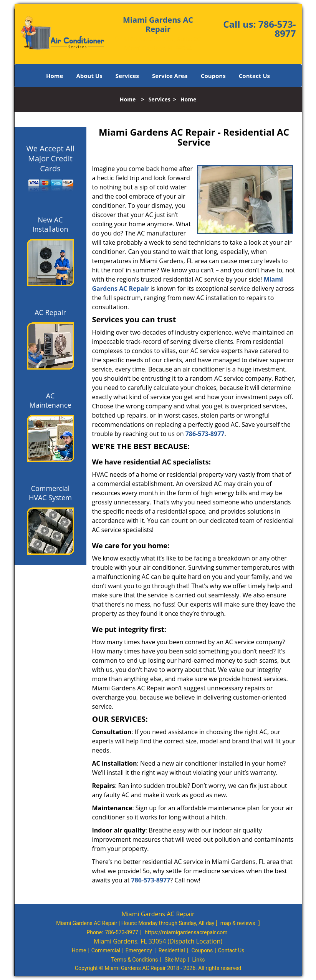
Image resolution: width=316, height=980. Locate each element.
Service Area (170, 76)
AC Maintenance (50, 400)
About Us (89, 76)
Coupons (213, 76)
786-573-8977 (277, 29)
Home (55, 76)
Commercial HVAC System (50, 493)
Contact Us (254, 76)
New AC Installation (50, 224)
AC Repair (50, 312)
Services (127, 76)
